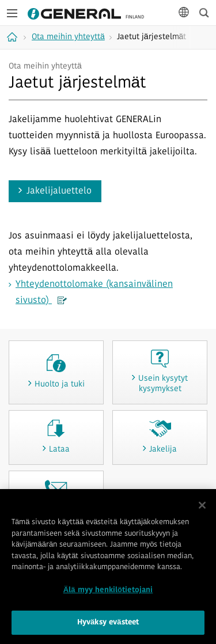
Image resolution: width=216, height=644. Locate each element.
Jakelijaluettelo (59, 191)
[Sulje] (202, 506)
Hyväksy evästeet (108, 623)
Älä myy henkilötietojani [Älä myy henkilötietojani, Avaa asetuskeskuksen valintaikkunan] (108, 590)
